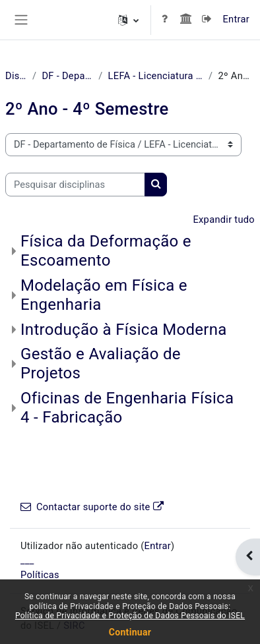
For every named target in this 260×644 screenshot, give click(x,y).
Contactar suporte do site (92, 507)
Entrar (236, 19)
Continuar (130, 632)
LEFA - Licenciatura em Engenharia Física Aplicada (156, 76)
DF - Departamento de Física (67, 76)
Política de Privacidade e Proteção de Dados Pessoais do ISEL (130, 616)
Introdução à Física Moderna (124, 330)
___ (27, 560)
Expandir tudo (224, 220)
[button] (128, 20)
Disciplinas (16, 76)
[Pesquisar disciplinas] (75, 185)
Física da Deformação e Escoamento (106, 251)
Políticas (40, 575)
